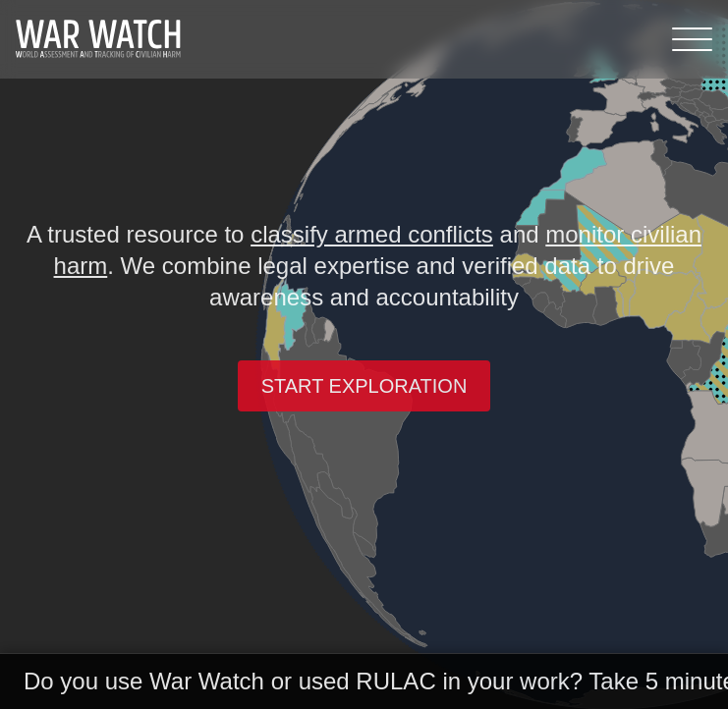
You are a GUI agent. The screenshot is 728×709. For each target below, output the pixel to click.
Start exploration (364, 386)
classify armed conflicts (372, 234)
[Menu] (692, 39)
